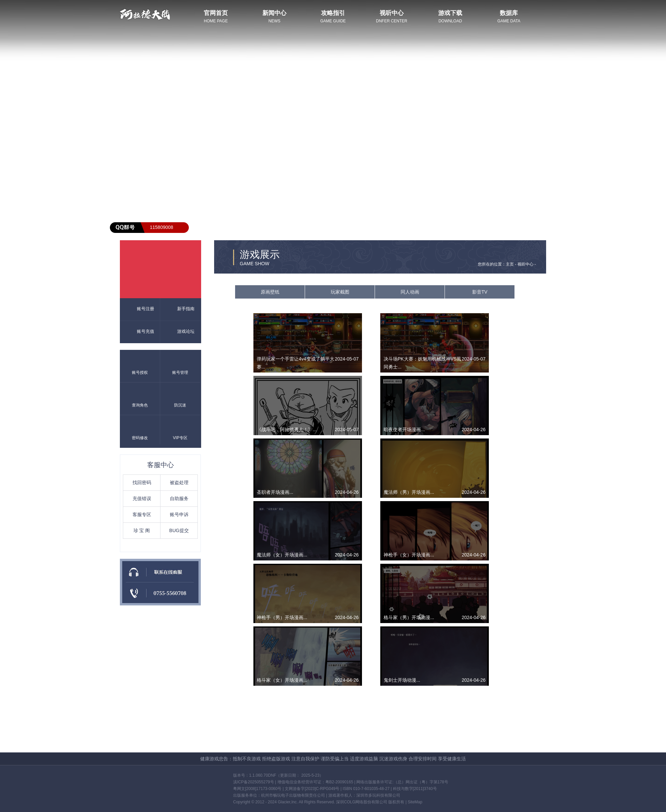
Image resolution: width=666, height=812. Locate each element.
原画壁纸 (270, 292)
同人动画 (410, 292)
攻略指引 (333, 13)
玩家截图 (340, 292)
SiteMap (415, 802)
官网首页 (216, 13)
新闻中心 (274, 13)
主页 (510, 264)
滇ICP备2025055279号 (254, 782)
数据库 (509, 13)
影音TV (480, 292)
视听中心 (392, 13)
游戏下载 (450, 13)
